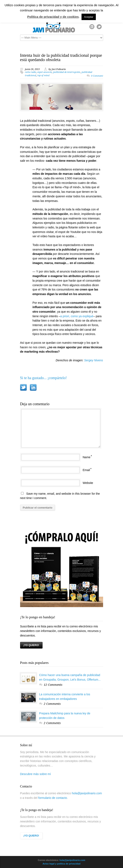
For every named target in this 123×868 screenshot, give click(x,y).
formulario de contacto (53, 798)
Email (86, 470)
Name (87, 457)
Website (88, 483)
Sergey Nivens (93, 360)
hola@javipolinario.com (87, 793)
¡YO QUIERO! (31, 645)
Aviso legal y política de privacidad (61, 864)
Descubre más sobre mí (36, 774)
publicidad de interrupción (67, 72)
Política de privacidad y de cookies (53, 17)
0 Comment (97, 76)
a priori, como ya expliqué (77, 316)
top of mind (43, 75)
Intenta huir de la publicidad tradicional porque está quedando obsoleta (61, 57)
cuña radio (30, 72)
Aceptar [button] (89, 17)
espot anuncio (45, 72)
